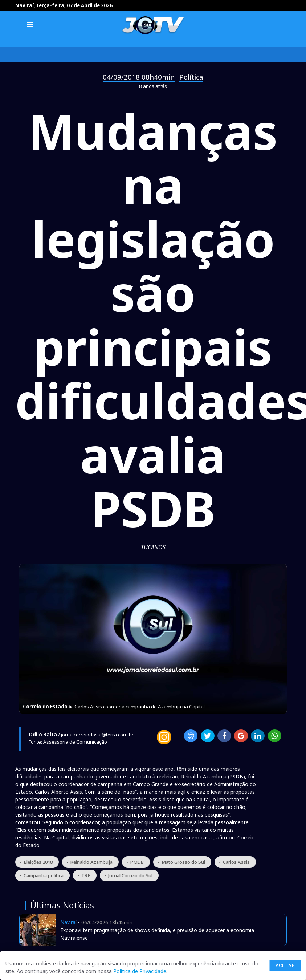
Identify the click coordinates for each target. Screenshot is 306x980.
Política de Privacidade (140, 971)
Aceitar (285, 965)
